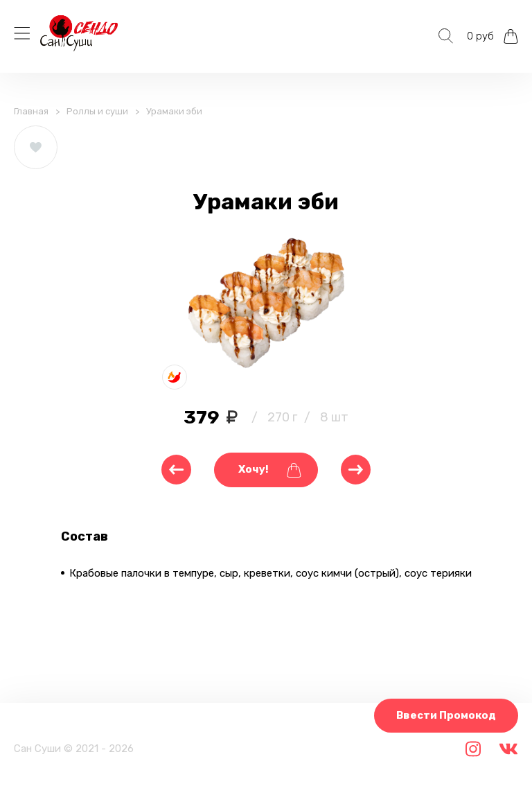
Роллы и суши (97, 111)
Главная (31, 111)
